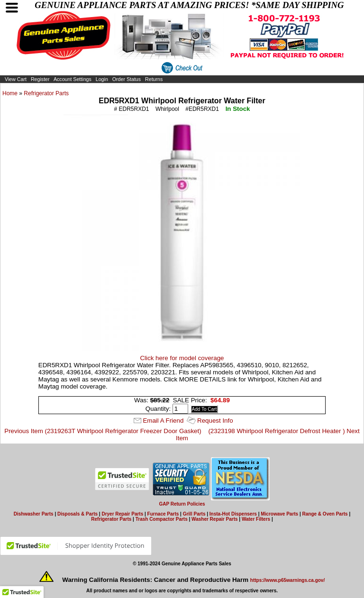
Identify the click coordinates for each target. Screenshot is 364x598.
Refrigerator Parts (46, 93)
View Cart (16, 79)
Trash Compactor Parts (162, 519)
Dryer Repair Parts (122, 514)
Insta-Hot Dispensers (233, 514)
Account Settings (73, 79)
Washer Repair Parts (214, 519)
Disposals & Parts (77, 514)
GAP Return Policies (182, 504)
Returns (154, 79)
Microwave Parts (279, 514)
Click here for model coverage (182, 358)
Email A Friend (163, 421)
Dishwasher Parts (34, 514)
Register (40, 79)
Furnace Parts (163, 514)
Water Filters (256, 519)
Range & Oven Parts (325, 514)
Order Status (127, 79)
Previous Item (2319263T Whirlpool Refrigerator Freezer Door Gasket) (103, 431)
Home (10, 93)
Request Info (215, 421)
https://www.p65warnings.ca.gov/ (287, 580)
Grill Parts (194, 514)
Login (102, 79)
